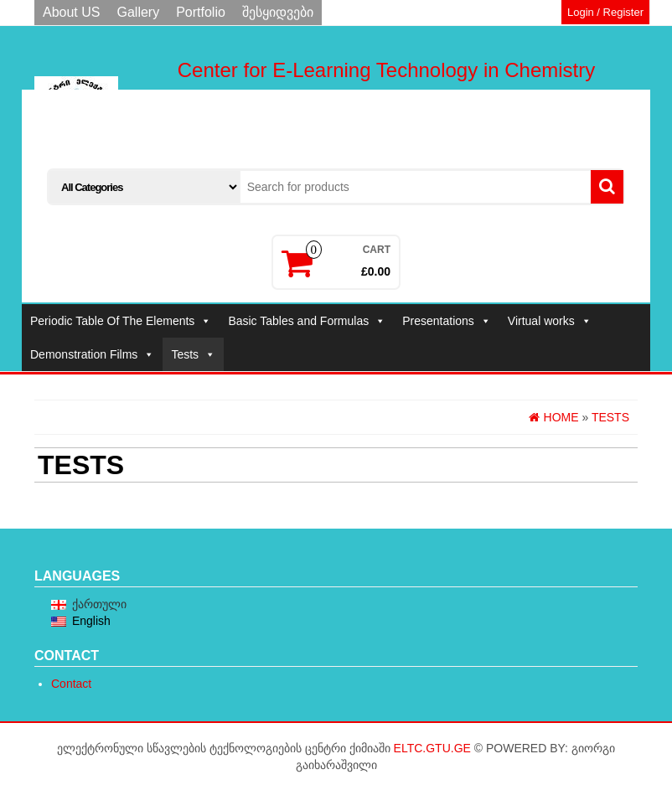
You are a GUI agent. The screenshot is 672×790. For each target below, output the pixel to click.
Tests (193, 354)
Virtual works (550, 321)
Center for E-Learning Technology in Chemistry (386, 70)
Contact (71, 684)
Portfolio (201, 12)
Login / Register (605, 12)
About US (71, 12)
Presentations (447, 321)
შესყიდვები (278, 12)
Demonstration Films (92, 354)
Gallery (138, 12)
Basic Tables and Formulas (307, 321)
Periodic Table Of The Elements (121, 321)
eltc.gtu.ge (432, 748)
